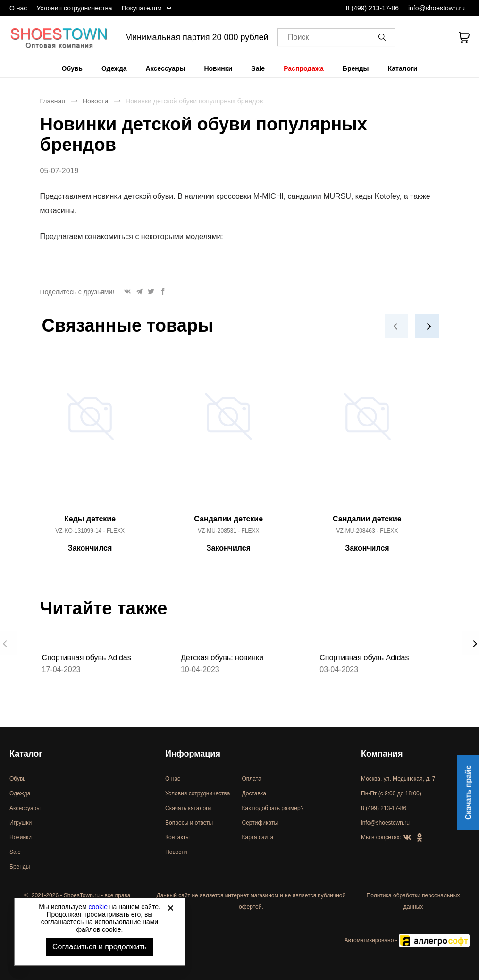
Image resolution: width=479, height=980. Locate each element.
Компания (382, 754)
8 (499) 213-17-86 (372, 8)
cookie (98, 907)
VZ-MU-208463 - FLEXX (367, 531)
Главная (53, 101)
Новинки (218, 68)
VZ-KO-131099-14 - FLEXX (90, 531)
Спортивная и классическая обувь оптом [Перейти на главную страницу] (59, 37)
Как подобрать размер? (273, 808)
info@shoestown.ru (437, 8)
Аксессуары (166, 68)
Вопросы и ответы (189, 823)
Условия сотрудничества (74, 8)
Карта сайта (258, 837)
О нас (18, 8)
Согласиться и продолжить (100, 947)
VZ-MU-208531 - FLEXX (229, 531)
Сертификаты (260, 823)
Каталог (26, 754)
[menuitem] (72, 68)
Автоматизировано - (407, 940)
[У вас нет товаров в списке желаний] (438, 37)
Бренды (356, 68)
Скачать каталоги (188, 808)
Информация (193, 754)
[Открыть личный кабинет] (414, 37)
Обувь (72, 68)
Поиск (298, 38)
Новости (95, 101)
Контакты (177, 837)
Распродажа (304, 68)
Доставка (254, 793)
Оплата (252, 779)
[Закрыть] (170, 908)
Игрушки (21, 823)
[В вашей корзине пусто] (464, 37)
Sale (258, 68)
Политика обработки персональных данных (413, 901)
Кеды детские (90, 519)
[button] (384, 37)
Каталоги (403, 68)
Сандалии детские (228, 519)
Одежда (114, 68)
